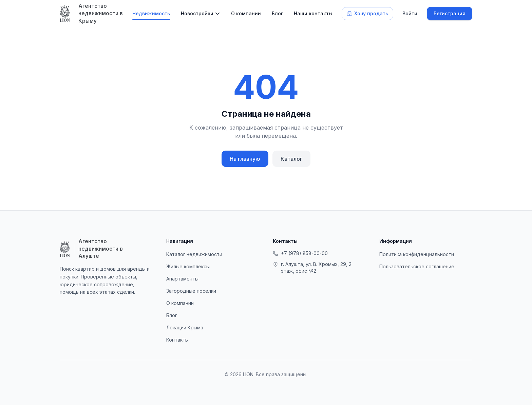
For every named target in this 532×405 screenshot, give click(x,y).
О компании (246, 13)
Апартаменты (182, 279)
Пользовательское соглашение (417, 266)
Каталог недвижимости (194, 254)
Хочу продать (367, 13)
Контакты (177, 340)
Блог (277, 13)
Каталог (291, 159)
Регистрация (450, 13)
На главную (245, 159)
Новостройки (197, 13)
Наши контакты (313, 13)
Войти (410, 13)
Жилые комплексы (188, 266)
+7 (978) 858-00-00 (300, 253)
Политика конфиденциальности (417, 254)
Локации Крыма (185, 327)
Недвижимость (151, 13)
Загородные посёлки (191, 291)
